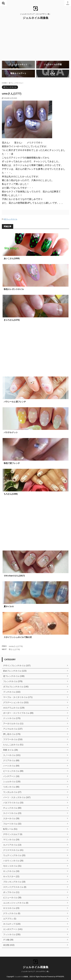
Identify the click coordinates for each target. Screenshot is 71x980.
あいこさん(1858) (12, 258)
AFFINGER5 (60, 977)
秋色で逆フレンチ (12, 463)
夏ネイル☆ (9, 606)
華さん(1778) (14, 649)
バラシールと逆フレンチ (15, 402)
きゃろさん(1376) (12, 320)
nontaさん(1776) (16, 646)
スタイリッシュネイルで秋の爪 (18, 637)
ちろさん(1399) (11, 494)
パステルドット (11, 432)
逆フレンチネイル (11, 219)
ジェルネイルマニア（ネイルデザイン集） (36, 971)
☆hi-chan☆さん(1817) (14, 576)
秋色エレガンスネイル (14, 289)
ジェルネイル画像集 (36, 18)
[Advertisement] (35, 40)
